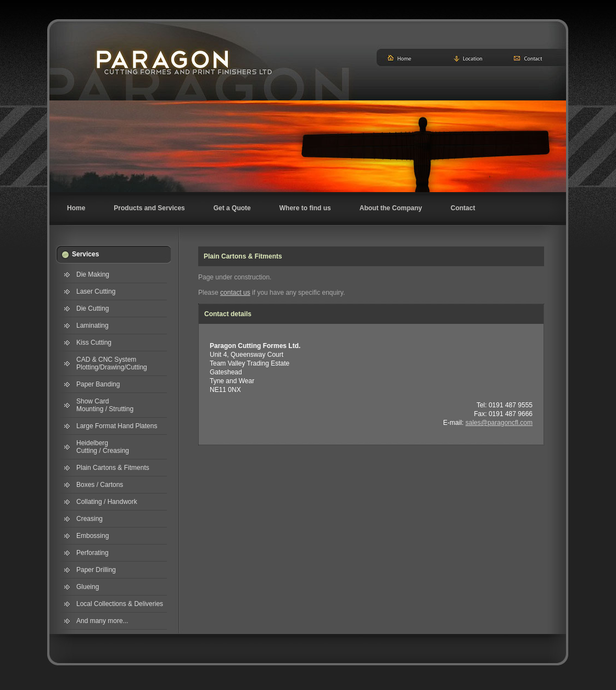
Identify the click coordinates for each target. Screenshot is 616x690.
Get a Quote (232, 208)
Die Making (93, 274)
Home (76, 208)
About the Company (391, 208)
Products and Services (149, 208)
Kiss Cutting (94, 343)
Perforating (93, 553)
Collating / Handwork (107, 502)
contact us (235, 293)
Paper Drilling (96, 570)
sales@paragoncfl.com (499, 423)
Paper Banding (98, 384)
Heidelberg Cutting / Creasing (103, 447)
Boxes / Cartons (100, 485)
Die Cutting (93, 308)
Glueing (88, 587)
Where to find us (305, 208)
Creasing (89, 519)
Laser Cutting (96, 291)
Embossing (93, 536)
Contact (463, 208)
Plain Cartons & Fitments (113, 468)
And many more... (102, 621)
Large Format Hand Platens (117, 426)
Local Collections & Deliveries (120, 604)
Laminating (93, 326)
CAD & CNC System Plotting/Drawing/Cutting (112, 363)
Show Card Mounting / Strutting (105, 405)
